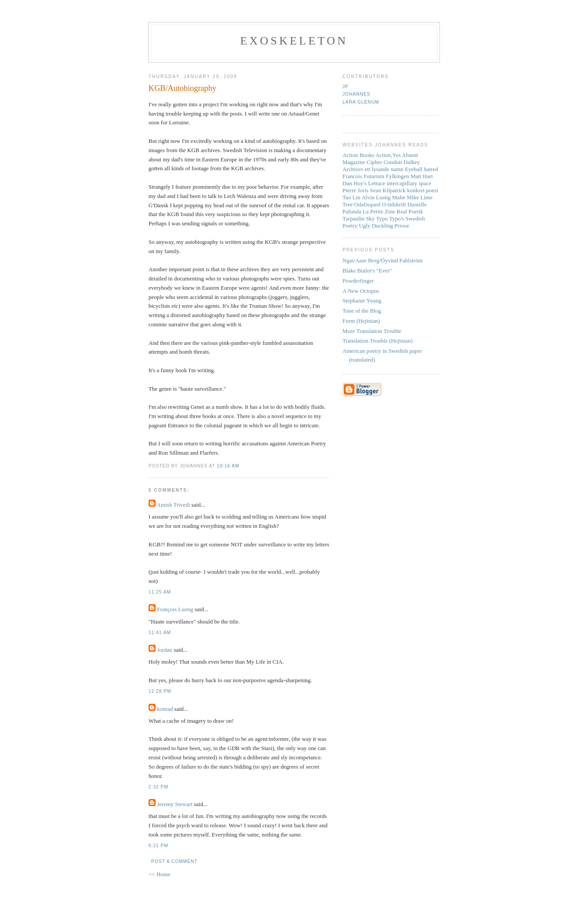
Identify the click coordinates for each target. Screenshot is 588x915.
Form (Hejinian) (361, 321)
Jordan (165, 650)
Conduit (393, 162)
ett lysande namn (384, 169)
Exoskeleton (294, 41)
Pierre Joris (355, 190)
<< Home (160, 874)
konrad (165, 709)
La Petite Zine (379, 211)
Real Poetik (410, 211)
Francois (352, 176)
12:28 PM (160, 691)
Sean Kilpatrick (388, 190)
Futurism (374, 176)
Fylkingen (397, 176)
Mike (413, 197)
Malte (399, 197)
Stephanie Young (362, 301)
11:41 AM (160, 633)
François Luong (175, 609)
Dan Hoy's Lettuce (364, 183)
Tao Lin (352, 197)
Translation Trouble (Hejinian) (378, 341)
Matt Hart (422, 176)
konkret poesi (423, 190)
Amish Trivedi (174, 505)
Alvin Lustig (376, 197)
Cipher (374, 162)
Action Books (358, 155)
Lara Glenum (361, 102)
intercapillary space (409, 183)
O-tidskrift (394, 204)
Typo (382, 218)
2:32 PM (158, 787)
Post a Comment (174, 861)
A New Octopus (361, 291)
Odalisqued (367, 204)
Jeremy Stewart (175, 804)
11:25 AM (160, 592)
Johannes (356, 94)
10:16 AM (228, 466)
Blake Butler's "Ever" (367, 271)
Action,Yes (388, 155)
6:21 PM (158, 846)
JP (346, 87)
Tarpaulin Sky (359, 218)
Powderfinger (358, 281)
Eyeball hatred (422, 169)
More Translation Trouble (372, 331)
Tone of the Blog (362, 311)
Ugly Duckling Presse (384, 226)
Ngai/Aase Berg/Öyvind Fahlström (383, 260)
